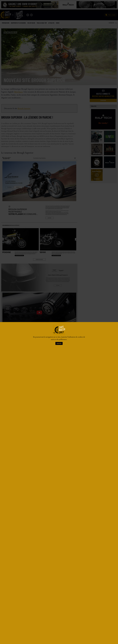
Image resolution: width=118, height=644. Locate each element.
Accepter (59, 343)
